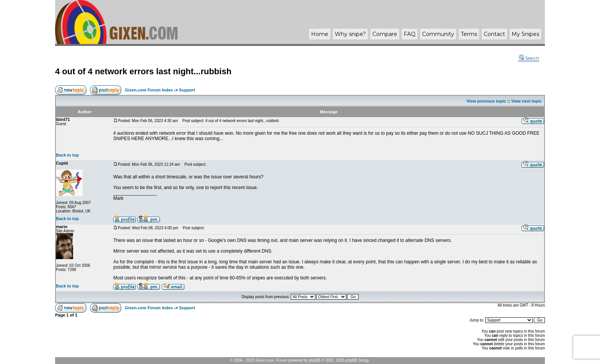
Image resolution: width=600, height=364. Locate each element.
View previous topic (486, 101)
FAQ (410, 34)
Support (187, 90)
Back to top (67, 155)
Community (438, 34)
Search (529, 58)
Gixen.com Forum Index (149, 90)
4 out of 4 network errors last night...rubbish (143, 71)
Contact (494, 34)
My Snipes (525, 34)
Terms (469, 34)
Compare (385, 34)
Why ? (350, 34)
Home (320, 34)
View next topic (527, 101)
